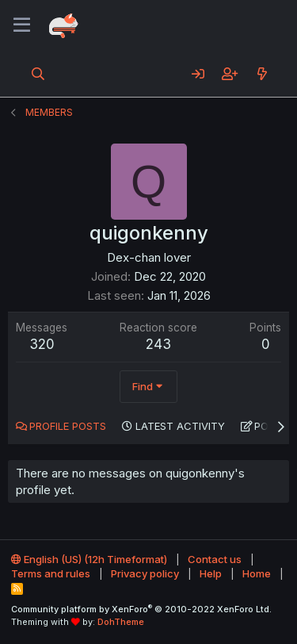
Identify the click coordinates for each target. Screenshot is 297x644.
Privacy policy (145, 573)
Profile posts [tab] (68, 426)
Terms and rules (51, 573)
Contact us (215, 559)
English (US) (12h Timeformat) (89, 559)
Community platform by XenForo (141, 609)
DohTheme (121, 622)
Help (211, 573)
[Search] (38, 74)
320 (42, 344)
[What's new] (262, 74)
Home (257, 573)
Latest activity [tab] (180, 426)
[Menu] (22, 25)
